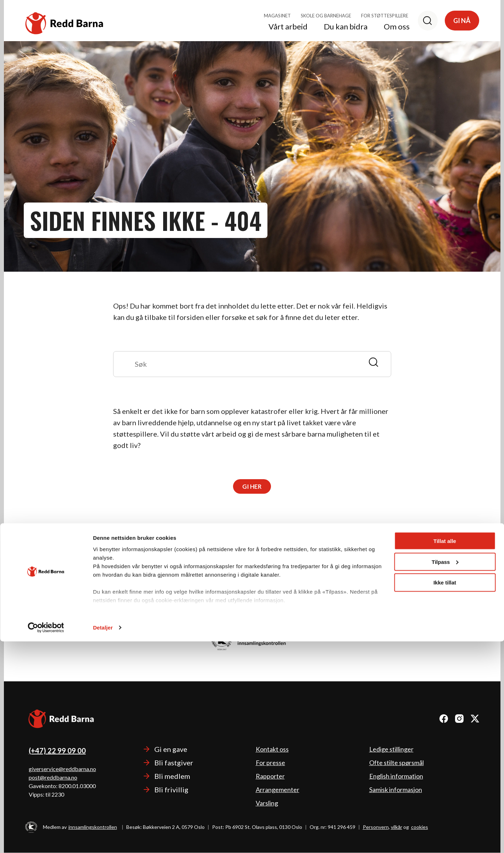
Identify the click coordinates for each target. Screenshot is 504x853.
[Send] (377, 361)
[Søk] (428, 21)
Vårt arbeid (288, 27)
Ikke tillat (445, 794)
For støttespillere (385, 16)
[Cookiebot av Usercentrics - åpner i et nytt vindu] (46, 839)
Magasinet (277, 16)
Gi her (252, 487)
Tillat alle (445, 752)
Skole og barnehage (326, 16)
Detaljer (103, 839)
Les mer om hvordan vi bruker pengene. (252, 617)
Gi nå (462, 21)
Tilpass (445, 773)
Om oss (397, 27)
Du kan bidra (346, 27)
